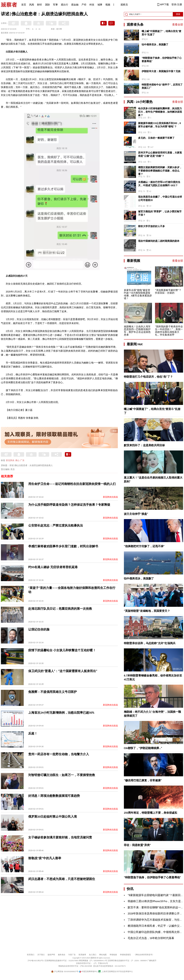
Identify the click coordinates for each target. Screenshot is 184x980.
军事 (55, 5)
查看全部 (178, 25)
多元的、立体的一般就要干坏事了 (156, 138)
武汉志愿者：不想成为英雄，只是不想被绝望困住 (62, 879)
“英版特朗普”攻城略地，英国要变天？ (147, 611)
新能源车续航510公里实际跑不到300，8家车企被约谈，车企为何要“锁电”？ (159, 125)
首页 (24, 5)
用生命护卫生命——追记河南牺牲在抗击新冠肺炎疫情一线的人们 (72, 484)
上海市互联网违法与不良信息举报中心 (116, 972)
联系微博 (82, 955)
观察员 (123, 5)
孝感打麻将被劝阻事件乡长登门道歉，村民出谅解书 (63, 546)
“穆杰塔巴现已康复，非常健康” (143, 780)
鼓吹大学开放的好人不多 (152, 226)
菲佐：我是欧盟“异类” (137, 845)
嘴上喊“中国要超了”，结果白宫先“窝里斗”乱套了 (161, 33)
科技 (92, 5)
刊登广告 (72, 955)
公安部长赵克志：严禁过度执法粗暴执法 (56, 525)
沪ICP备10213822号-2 (36, 961)
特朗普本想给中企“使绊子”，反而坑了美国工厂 (162, 86)
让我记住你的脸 (39, 629)
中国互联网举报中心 (88, 972)
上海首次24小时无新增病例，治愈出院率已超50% (61, 713)
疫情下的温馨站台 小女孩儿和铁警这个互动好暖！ (62, 650)
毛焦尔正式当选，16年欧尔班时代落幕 (151, 938)
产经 (84, 5)
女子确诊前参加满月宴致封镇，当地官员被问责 (60, 837)
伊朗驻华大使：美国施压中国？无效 (161, 71)
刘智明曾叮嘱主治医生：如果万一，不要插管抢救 (62, 775)
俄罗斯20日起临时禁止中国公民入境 (53, 817)
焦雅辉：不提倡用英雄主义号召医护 (53, 692)
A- (33, 29)
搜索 (178, 14)
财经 (39, 5)
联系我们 (31, 955)
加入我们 (93, 955)
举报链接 (113, 955)
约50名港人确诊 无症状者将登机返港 (53, 567)
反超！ (33, 733)
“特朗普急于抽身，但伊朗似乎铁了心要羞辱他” (162, 60)
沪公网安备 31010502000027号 (65, 972)
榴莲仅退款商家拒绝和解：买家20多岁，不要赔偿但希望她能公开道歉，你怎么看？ (160, 171)
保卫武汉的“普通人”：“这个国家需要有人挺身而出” (63, 671)
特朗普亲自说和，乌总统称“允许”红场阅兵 (150, 643)
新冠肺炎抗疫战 (110, 497)
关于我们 (41, 955)
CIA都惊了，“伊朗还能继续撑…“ (143, 748)
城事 (100, 5)
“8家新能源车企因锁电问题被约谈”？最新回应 (155, 895)
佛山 (17, 460)
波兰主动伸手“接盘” (136, 514)
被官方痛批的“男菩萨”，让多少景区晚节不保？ (160, 213)
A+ (40, 29)
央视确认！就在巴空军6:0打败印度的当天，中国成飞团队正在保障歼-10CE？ (159, 184)
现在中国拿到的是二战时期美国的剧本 (159, 241)
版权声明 (51, 955)
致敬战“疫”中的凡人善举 (45, 858)
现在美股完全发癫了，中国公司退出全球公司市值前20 (160, 198)
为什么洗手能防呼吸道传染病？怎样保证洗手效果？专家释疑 (69, 505)
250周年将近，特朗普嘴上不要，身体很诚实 (151, 813)
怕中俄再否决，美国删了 (155, 45)
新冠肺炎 (10, 460)
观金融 (75, 5)
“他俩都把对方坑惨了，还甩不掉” (144, 546)
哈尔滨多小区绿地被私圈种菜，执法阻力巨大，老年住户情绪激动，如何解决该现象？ (160, 112)
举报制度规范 (125, 955)
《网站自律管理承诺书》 (144, 955)
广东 (22, 460)
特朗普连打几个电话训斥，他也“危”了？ (148, 377)
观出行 (65, 5)
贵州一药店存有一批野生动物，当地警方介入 (59, 754)
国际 (48, 5)
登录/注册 (177, 4)
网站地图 (103, 955)
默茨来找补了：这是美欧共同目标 (144, 445)
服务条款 (62, 955)
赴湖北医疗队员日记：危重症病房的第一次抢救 (60, 609)
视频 (108, 5)
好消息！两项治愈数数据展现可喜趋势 (54, 796)
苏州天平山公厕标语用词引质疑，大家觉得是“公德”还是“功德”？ (160, 154)
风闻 (32, 5)
